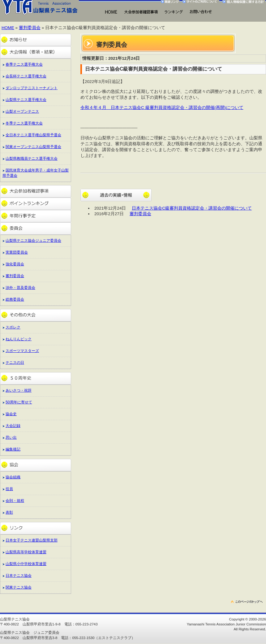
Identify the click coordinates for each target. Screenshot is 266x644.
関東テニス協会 (19, 587)
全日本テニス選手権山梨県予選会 (33, 135)
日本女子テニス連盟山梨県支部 (32, 540)
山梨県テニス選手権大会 (26, 100)
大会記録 (13, 426)
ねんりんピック (19, 339)
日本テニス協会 (19, 576)
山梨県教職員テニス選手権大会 (32, 159)
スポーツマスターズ (22, 351)
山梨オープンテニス (22, 111)
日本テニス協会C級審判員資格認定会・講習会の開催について (192, 208)
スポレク (13, 327)
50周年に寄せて (19, 402)
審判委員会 (30, 28)
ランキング (173, 12)
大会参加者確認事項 (36, 191)
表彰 (9, 512)
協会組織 (13, 477)
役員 (9, 489)
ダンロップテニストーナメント (32, 88)
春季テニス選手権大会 (24, 64)
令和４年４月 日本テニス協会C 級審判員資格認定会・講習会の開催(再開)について (162, 108)
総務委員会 (15, 299)
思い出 (11, 437)
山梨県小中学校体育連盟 (26, 564)
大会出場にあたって (141, 12)
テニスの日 (15, 363)
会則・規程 (15, 501)
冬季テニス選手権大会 (24, 123)
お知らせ (36, 40)
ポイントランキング (36, 204)
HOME (111, 12)
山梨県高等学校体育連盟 (26, 552)
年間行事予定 (36, 216)
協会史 (11, 414)
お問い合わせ (201, 12)
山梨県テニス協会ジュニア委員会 (33, 241)
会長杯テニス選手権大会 (26, 76)
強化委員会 (15, 264)
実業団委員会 (17, 252)
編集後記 (13, 449)
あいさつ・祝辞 (19, 390)
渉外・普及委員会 (20, 288)
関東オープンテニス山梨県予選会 (33, 147)
